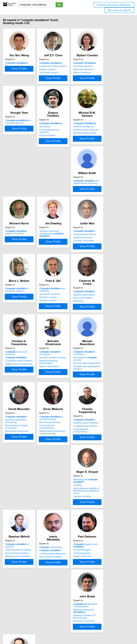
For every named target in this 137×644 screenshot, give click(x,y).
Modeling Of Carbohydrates (103, 524)
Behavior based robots (103, 141)
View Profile (27, 86)
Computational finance (21, 265)
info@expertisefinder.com (71, 634)
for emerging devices (23, 133)
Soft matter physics (60, 76)
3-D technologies (59, 529)
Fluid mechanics (59, 141)
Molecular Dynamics (108, 529)
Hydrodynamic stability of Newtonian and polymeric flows (67, 468)
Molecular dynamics (102, 72)
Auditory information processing (67, 396)
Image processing (19, 268)
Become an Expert (120, 10)
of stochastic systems (63, 263)
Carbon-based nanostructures (107, 401)
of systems (108, 458)
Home (86, 634)
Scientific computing (20, 271)
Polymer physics (59, 72)
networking (21, 523)
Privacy (94, 634)
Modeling (15, 337)
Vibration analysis (100, 271)
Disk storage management (23, 399)
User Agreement (105, 634)
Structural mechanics (102, 267)
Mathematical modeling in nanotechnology (105, 406)
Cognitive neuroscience (22, 464)
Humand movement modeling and (107, 198)
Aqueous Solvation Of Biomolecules (103, 533)
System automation (101, 337)
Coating (55, 463)
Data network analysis (21, 532)
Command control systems (64, 334)
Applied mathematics (21, 330)
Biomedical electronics (62, 402)
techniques (108, 327)
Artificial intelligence (102, 134)
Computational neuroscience (24, 467)
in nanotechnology (103, 394)
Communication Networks (23, 529)
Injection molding (59, 472)
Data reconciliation (19, 334)
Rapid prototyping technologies (108, 334)
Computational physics (21, 598)
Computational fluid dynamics (66, 138)
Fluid (18, 591)
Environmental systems (103, 464)
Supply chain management (64, 337)
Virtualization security (26, 396)
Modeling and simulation (104, 467)
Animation (15, 595)
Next (76, 621)
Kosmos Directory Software (114, 5)
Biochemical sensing (102, 398)
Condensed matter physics (64, 69)
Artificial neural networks (104, 138)
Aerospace (56, 134)
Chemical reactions (101, 69)
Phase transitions (100, 76)
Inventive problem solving (105, 330)
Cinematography (59, 532)
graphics (20, 588)
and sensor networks (67, 327)
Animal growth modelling (104, 461)
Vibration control (100, 274)
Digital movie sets (60, 535)
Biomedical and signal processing (68, 399)
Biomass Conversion (102, 537)
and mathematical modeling (23, 198)
